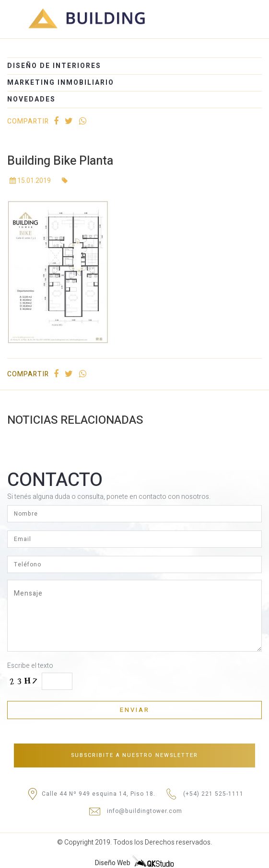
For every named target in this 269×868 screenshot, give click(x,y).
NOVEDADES (31, 99)
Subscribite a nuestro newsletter (134, 755)
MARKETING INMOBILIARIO (61, 83)
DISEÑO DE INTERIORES (54, 66)
